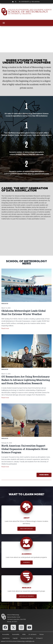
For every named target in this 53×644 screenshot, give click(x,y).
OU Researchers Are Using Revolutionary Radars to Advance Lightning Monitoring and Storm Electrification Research (26, 380)
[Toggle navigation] (4, 23)
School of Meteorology (13, 615)
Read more (5, 328)
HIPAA (24, 634)
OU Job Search (32, 634)
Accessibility (6, 634)
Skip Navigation (0, 3)
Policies (42, 634)
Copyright (15, 638)
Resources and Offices (27, 638)
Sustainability (16, 634)
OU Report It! (39, 638)
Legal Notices (6, 638)
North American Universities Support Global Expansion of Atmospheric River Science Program (25, 449)
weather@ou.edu (30, 641)
